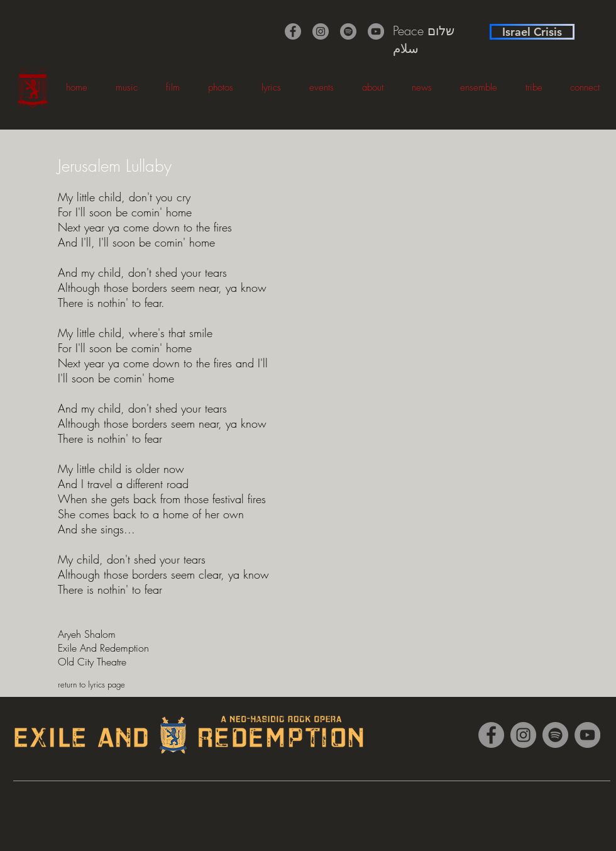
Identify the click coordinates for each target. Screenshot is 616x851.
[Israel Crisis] (532, 32)
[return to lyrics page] (102, 684)
